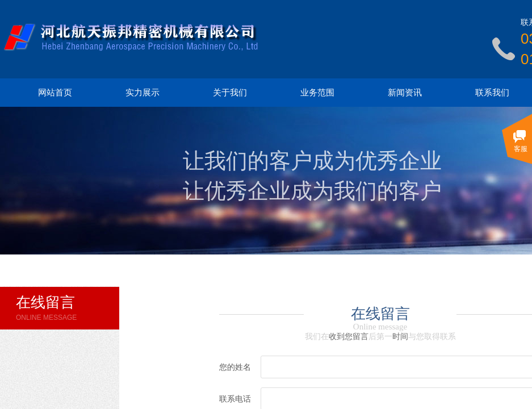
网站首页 (55, 93)
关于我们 (230, 93)
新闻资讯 (405, 93)
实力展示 (143, 93)
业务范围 (317, 93)
